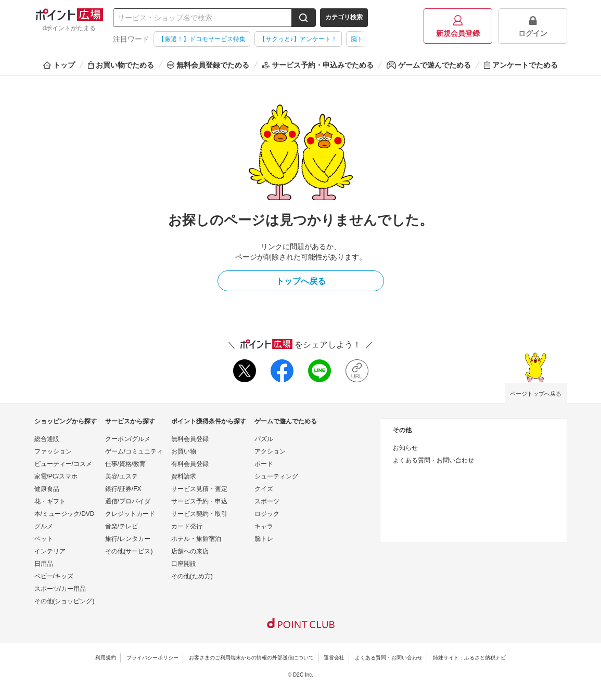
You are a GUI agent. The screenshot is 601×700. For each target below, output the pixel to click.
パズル (264, 439)
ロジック (267, 514)
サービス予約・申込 (199, 501)
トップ (59, 65)
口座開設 (184, 564)
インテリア (50, 551)
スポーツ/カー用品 (60, 589)
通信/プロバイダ (128, 501)
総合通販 (47, 439)
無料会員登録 (190, 439)
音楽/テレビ (122, 526)
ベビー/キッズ (54, 576)
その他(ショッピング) (65, 601)
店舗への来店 (190, 551)
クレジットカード (130, 514)
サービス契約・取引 (199, 514)
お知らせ (405, 448)
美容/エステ (122, 476)
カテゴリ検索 (344, 17)
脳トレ (264, 539)
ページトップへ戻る (536, 394)
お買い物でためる (121, 65)
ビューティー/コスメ (63, 464)
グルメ (44, 526)
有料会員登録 (190, 464)
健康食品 (47, 489)
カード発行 (187, 526)
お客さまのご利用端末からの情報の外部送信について (251, 658)
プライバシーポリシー (152, 658)
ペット (44, 539)
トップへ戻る (301, 281)
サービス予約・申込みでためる (318, 65)
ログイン (533, 26)
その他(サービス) (129, 551)
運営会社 (334, 658)
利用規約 (106, 658)
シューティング (276, 476)
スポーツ (267, 501)
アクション (270, 451)
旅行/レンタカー (128, 539)
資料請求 (184, 476)
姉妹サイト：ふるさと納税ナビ (469, 658)
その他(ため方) (192, 576)
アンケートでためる (521, 65)
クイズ (264, 489)
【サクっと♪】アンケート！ (298, 39)
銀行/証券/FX (123, 489)
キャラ (264, 526)
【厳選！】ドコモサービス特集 (202, 39)
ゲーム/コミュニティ (134, 451)
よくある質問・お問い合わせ (433, 460)
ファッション (53, 451)
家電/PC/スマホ (56, 476)
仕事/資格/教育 (126, 464)
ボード (264, 464)
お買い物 (184, 451)
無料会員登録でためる (208, 65)
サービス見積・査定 (199, 489)
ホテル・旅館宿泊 (196, 539)
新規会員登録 (458, 26)
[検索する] (303, 18)
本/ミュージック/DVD (65, 514)
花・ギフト (50, 501)
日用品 (44, 564)
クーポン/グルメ (128, 439)
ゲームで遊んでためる (429, 65)
